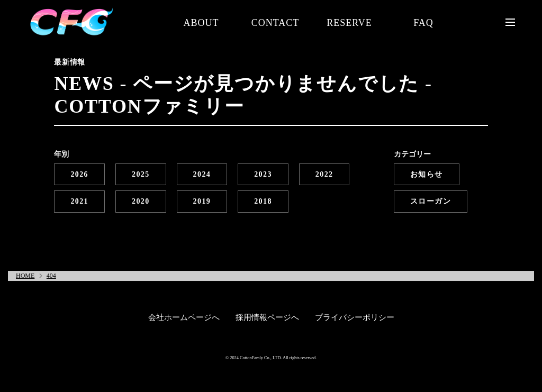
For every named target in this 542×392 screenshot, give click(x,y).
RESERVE (349, 23)
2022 (324, 174)
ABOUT (201, 23)
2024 (202, 174)
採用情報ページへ (267, 317)
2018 (263, 201)
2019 (202, 201)
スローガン (431, 201)
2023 (263, 174)
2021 (79, 201)
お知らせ (427, 174)
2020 (141, 201)
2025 (141, 174)
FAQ (423, 23)
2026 (79, 174)
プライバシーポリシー (355, 317)
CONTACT (275, 23)
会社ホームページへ (184, 317)
